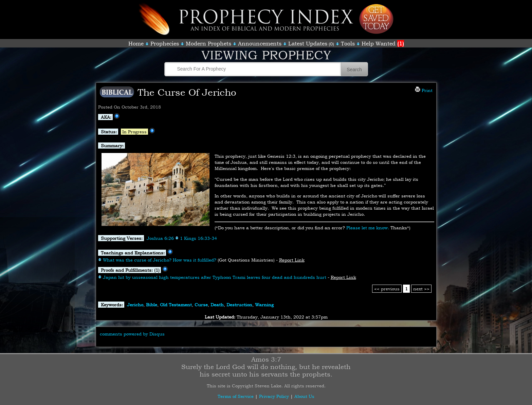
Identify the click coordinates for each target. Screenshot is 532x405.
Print (424, 90)
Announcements (260, 43)
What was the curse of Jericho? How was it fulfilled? (160, 260)
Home (136, 43)
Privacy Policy (274, 396)
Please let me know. (368, 228)
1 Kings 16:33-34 (198, 238)
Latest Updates (308, 43)
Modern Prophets (208, 43)
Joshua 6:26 (160, 238)
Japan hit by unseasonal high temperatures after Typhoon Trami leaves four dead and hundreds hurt (215, 277)
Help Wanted (383, 43)
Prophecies (165, 43)
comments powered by (132, 334)
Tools (348, 43)
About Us (304, 396)
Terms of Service (236, 396)
